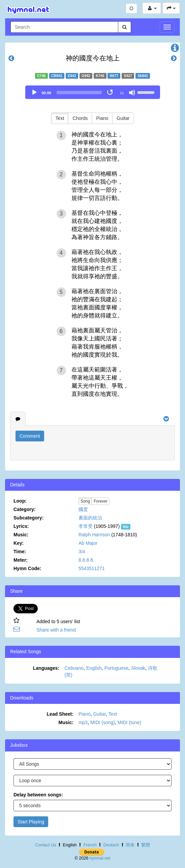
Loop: (20, 501)
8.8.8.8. (86, 560)
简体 (130, 845)
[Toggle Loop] (111, 93)
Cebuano (74, 668)
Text (60, 118)
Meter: (21, 560)
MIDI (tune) (129, 722)
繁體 (146, 845)
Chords (80, 118)
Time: (20, 552)
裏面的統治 (90, 518)
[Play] (34, 93)
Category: (24, 509)
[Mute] (132, 93)
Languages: (46, 668)
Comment (30, 436)
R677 (114, 76)
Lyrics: (21, 526)
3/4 (82, 552)
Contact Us (45, 845)
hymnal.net (100, 858)
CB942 (57, 76)
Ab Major (88, 543)
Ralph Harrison (94, 535)
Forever (101, 501)
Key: (19, 543)
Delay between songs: (38, 795)
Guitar (123, 118)
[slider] (79, 93)
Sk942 (143, 76)
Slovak (138, 668)
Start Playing (31, 822)
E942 (72, 76)
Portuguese (117, 668)
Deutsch (111, 845)
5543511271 (92, 568)
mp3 (83, 722)
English (94, 668)
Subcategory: (28, 518)
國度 (83, 509)
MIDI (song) (103, 722)
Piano (102, 118)
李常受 (86, 526)
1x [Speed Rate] (122, 93)
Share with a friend (56, 630)
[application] (93, 92)
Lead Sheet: (60, 714)
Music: (21, 535)
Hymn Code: (27, 568)
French (90, 845)
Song (85, 501)
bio (126, 527)
